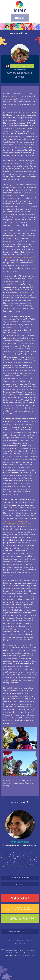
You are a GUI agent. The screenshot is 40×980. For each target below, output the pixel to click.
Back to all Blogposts (20, 931)
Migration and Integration (22, 66)
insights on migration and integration (20, 919)
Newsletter (20, 944)
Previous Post (20, 878)
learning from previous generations (20, 908)
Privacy (20, 940)
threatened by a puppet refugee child (19, 257)
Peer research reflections (20, 898)
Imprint (11, 940)
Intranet (29, 940)
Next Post (20, 884)
